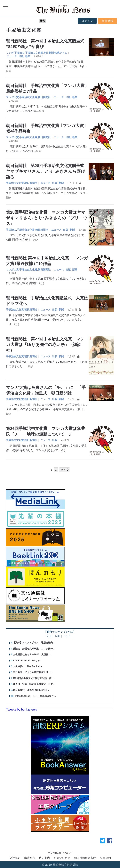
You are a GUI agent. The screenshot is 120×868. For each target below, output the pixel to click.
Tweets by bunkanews (22, 709)
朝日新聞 (49, 53)
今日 (49, 636)
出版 (21, 56)
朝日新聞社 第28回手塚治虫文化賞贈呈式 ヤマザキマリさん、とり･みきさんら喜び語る (47, 171)
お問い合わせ (62, 858)
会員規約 (105, 858)
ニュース (12, 56)
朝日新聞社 (44, 97)
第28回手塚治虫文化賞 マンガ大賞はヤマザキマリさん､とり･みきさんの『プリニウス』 (47, 218)
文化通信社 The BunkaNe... (28, 666)
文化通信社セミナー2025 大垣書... (32, 655)
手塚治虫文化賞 (34, 53)
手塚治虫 (19, 53)
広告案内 (44, 858)
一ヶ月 (67, 636)
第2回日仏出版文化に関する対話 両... (33, 678)
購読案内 (30, 858)
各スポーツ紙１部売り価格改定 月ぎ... (34, 684)
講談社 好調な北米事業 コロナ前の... (34, 649)
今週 (57, 636)
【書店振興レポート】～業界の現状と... (35, 696)
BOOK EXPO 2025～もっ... (27, 661)
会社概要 (15, 858)
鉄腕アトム (61, 53)
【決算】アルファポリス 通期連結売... (34, 643)
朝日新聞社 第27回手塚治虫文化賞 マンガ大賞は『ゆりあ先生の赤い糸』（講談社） (45, 345)
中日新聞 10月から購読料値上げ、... (33, 672)
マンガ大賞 (12, 97)
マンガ (10, 53)
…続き (40, 111)
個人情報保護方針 (85, 858)
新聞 (28, 56)
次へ (64, 470)
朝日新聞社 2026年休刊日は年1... (31, 690)
